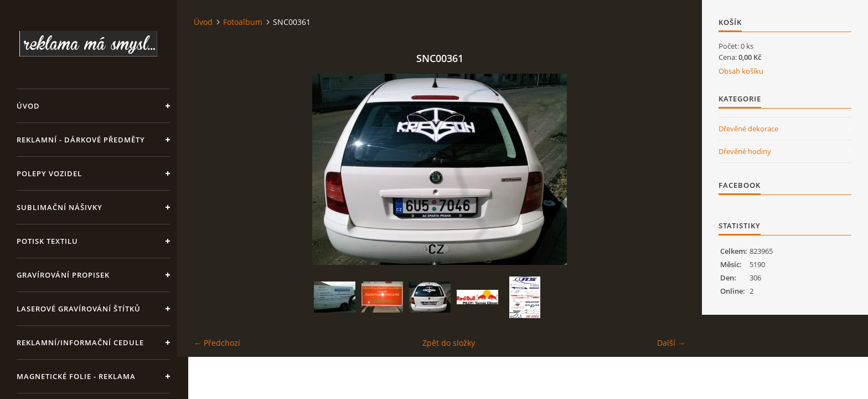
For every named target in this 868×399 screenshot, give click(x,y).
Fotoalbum (243, 22)
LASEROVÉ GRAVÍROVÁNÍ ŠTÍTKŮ (79, 309)
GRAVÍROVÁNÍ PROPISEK (63, 275)
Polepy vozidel (49, 173)
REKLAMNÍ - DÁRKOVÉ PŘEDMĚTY (81, 140)
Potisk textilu (47, 241)
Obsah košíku (741, 71)
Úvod (28, 106)
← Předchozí (217, 343)
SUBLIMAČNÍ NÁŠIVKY (60, 207)
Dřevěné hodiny (745, 151)
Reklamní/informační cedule (80, 342)
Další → (671, 343)
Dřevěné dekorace (748, 129)
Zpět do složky (449, 343)
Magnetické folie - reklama (76, 376)
